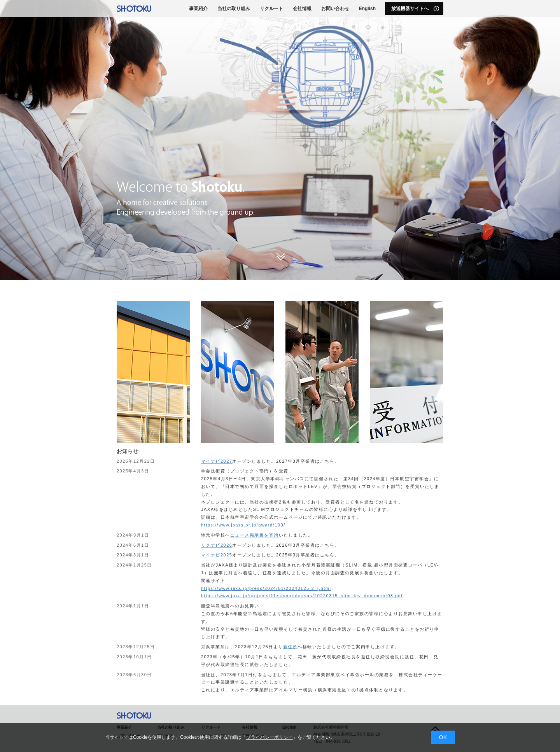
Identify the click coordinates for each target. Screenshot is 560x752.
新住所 (290, 647)
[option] (280, 140)
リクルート (271, 9)
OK (443, 737)
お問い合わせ (335, 9)
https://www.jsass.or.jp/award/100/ (243, 525)
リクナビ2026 (217, 545)
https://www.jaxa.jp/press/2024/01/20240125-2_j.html (266, 588)
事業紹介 (198, 9)
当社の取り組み (234, 9)
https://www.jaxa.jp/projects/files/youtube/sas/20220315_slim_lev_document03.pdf (302, 596)
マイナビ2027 (217, 461)
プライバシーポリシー (269, 737)
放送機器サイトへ (415, 9)
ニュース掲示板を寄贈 (255, 535)
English (367, 9)
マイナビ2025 (217, 555)
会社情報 (302, 9)
